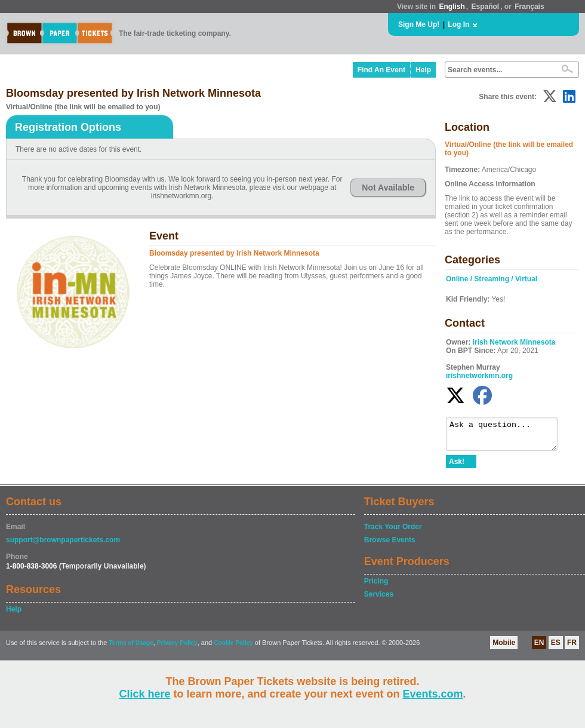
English (452, 7)
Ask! (457, 467)
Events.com (433, 694)
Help (423, 70)
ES (556, 648)
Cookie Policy (233, 648)
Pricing (376, 586)
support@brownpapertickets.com (63, 545)
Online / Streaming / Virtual (492, 279)
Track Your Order (393, 532)
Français (529, 7)
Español (486, 7)
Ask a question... (508, 437)
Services (379, 600)
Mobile (504, 648)
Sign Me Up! (419, 24)
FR (572, 648)
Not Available (388, 188)
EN (539, 648)
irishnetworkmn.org (479, 376)
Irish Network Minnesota (514, 342)
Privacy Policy (177, 648)
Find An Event (381, 70)
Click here (144, 694)
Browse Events (390, 545)
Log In (458, 24)
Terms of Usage (131, 648)
